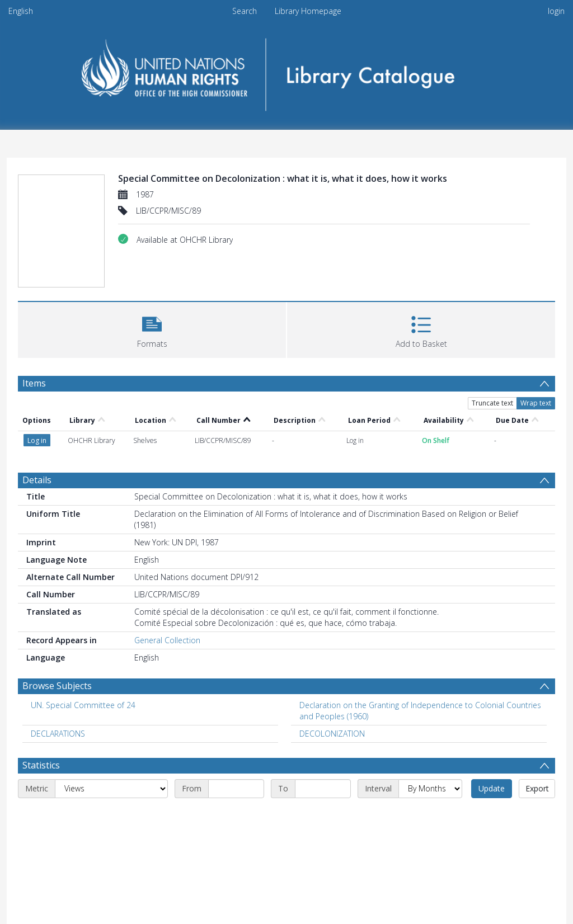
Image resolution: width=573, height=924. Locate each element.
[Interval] (430, 789)
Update (492, 788)
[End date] (323, 789)
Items (34, 383)
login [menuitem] (556, 11)
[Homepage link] (287, 71)
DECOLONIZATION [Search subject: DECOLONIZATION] (332, 734)
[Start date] (236, 789)
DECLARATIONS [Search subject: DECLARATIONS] (58, 734)
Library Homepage (308, 11)
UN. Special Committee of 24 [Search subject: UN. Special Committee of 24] (83, 705)
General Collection (167, 640)
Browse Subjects (57, 686)
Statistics (41, 765)
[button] (152, 329)
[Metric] (111, 789)
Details (37, 480)
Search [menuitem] (245, 11)
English (21, 11)
